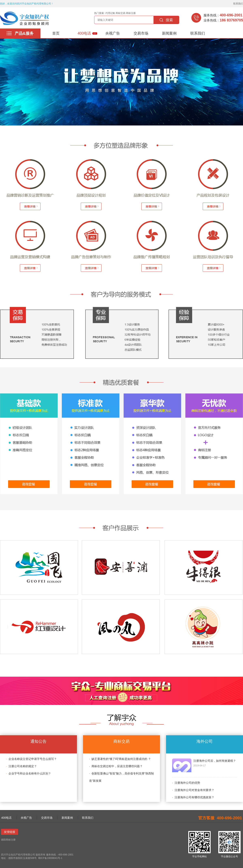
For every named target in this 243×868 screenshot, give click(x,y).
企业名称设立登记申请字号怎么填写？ (33, 759)
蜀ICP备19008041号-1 (50, 858)
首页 (56, 33)
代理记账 (110, 13)
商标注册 (131, 13)
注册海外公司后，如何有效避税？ (215, 761)
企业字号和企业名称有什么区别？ (30, 773)
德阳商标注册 (8, 840)
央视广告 (113, 33)
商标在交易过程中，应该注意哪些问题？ (117, 766)
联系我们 (238, 4)
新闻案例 (169, 33)
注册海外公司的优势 (187, 783)
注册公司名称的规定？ (23, 766)
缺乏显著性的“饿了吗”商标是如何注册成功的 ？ (121, 759)
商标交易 (120, 13)
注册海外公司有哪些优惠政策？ (194, 797)
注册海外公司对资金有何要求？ (194, 790)
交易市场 (141, 33)
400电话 (84, 33)
